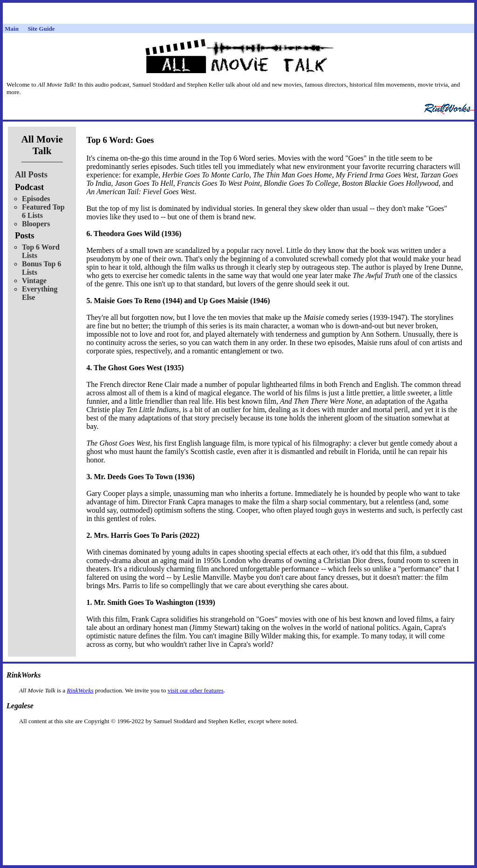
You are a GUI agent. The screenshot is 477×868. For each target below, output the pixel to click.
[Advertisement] (238, 740)
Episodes (36, 199)
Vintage (34, 281)
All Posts (31, 174)
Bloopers (36, 224)
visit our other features (196, 690)
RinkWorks (80, 690)
